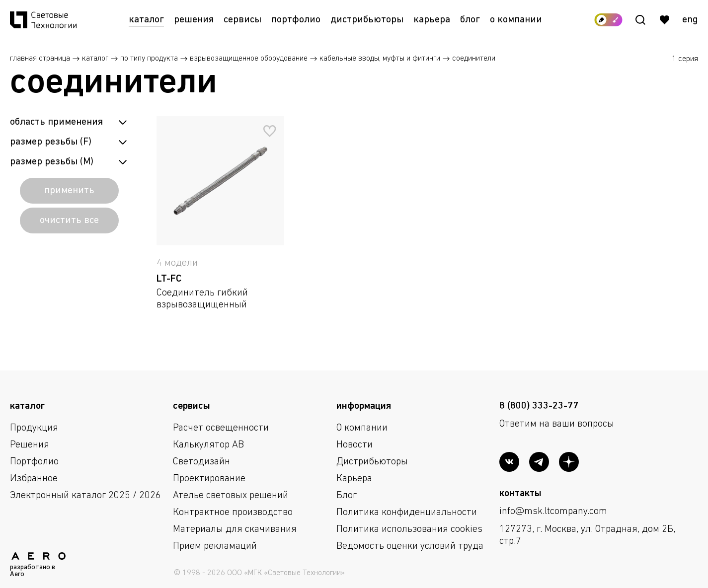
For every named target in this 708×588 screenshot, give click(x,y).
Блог (470, 20)
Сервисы (242, 20)
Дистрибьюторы (367, 20)
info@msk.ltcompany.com (553, 512)
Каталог (146, 20)
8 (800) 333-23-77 (539, 406)
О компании (516, 20)
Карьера (432, 20)
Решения (194, 20)
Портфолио (296, 20)
